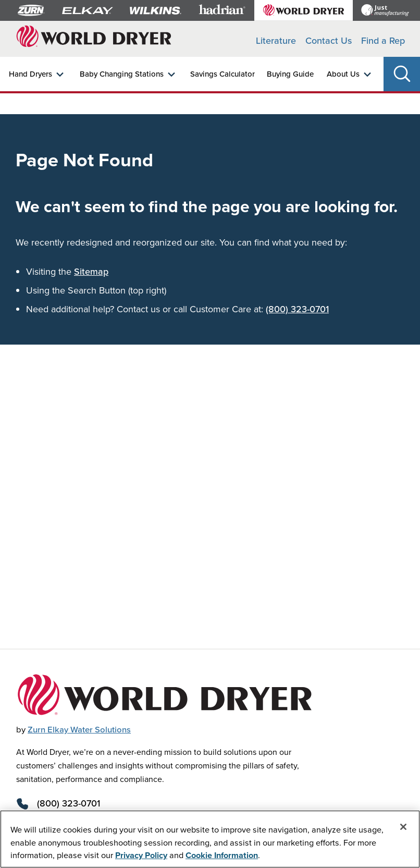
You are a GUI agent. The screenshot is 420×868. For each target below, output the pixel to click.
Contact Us (329, 40)
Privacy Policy (141, 855)
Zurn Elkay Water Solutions (79, 729)
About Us (343, 74)
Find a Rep (383, 40)
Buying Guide (290, 74)
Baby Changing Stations (122, 74)
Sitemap (91, 271)
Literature (276, 40)
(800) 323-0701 (297, 309)
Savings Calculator (223, 74)
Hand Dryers (30, 74)
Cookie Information (222, 855)
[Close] (403, 827)
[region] (210, 839)
